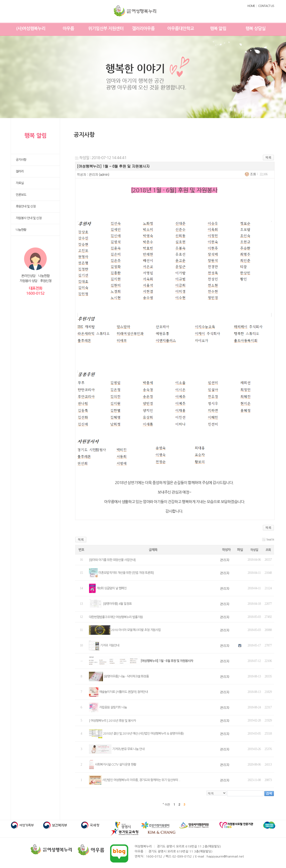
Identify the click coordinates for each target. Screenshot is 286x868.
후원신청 (46, 281)
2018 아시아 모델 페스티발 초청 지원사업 (136, 630)
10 (81, 645)
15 (81, 573)
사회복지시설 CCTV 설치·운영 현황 (115, 765)
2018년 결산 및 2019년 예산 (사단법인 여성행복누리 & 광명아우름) (143, 734)
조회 (268, 550)
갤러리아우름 (143, 29)
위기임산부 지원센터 (106, 29)
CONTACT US (266, 6)
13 (81, 604)
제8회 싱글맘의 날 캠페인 (112, 588)
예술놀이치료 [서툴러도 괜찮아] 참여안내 (123, 692)
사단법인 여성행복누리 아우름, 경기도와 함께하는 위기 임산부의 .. (141, 780)
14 (81, 588)
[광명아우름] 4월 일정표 (117, 604)
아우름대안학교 (181, 29)
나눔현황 (44, 276)
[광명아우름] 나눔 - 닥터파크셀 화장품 (126, 676)
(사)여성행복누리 (31, 29)
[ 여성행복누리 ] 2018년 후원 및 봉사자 (112, 721)
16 (81, 560)
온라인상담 (28, 276)
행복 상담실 (255, 29)
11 (81, 630)
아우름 (68, 29)
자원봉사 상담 (28, 281)
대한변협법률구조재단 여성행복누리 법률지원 (116, 617)
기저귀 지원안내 (110, 645)
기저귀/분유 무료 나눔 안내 (128, 749)
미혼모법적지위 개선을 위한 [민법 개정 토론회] (126, 573)
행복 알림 (218, 29)
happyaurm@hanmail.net (225, 856)
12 (81, 617)
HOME (251, 6)
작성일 (254, 550)
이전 (167, 804)
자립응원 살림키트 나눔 (113, 707)
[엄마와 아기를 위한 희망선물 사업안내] (112, 560)
